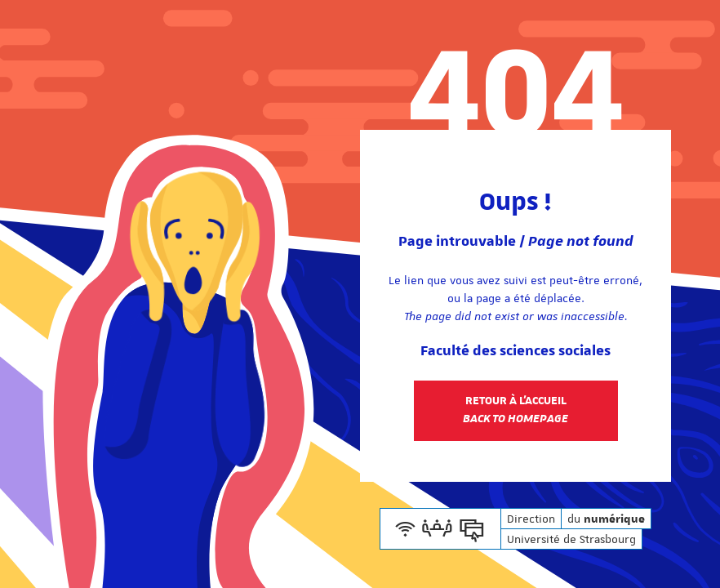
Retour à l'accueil (516, 410)
